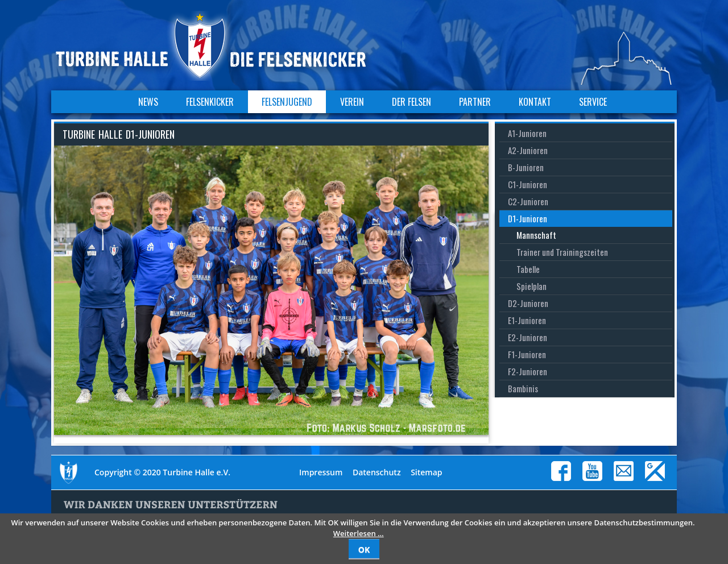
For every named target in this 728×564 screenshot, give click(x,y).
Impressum (321, 472)
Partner (475, 102)
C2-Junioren (528, 201)
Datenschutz (377, 472)
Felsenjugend (287, 102)
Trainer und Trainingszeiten (562, 252)
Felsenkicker (210, 102)
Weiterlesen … (359, 533)
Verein (352, 102)
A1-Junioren (527, 133)
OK (364, 550)
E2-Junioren (528, 337)
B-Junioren (526, 167)
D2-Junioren (528, 303)
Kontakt (535, 102)
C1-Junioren (528, 184)
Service (593, 102)
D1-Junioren (528, 218)
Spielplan (531, 286)
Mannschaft (536, 235)
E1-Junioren (527, 320)
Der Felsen (411, 102)
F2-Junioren (528, 371)
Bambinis (523, 388)
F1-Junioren (527, 354)
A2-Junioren (528, 150)
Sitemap (426, 472)
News (148, 102)
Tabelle (528, 269)
